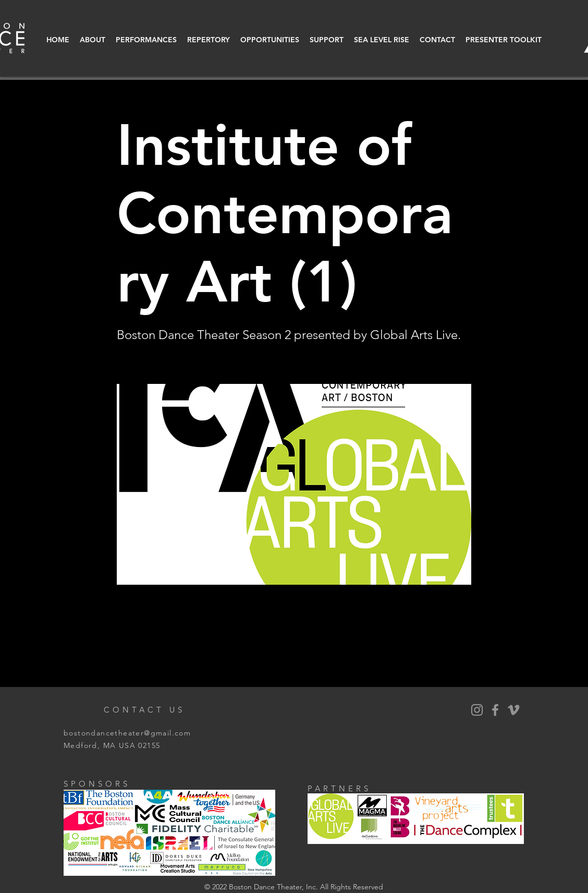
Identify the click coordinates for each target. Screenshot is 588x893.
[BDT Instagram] (477, 710)
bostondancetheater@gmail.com (127, 733)
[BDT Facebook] (495, 710)
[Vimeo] (513, 710)
